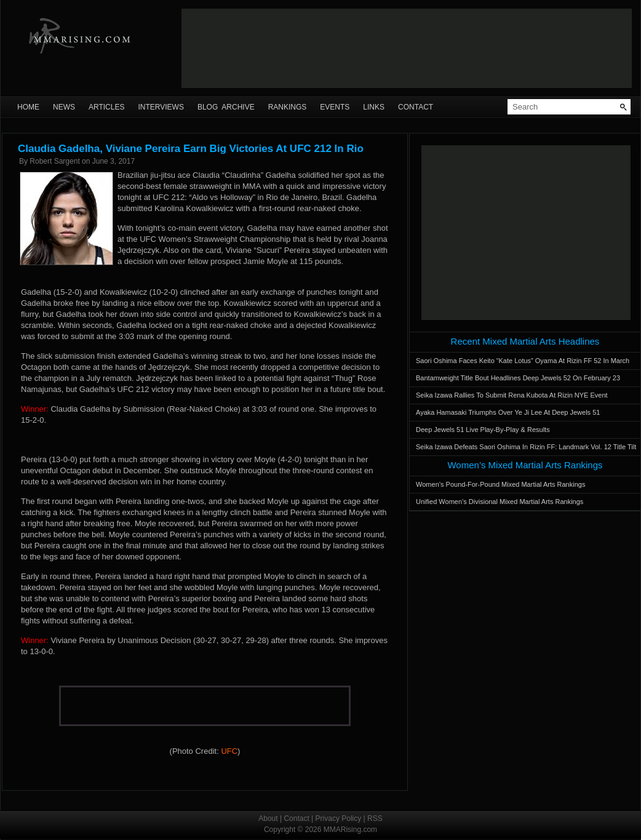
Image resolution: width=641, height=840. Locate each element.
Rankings (288, 107)
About (268, 818)
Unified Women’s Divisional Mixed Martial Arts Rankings (500, 502)
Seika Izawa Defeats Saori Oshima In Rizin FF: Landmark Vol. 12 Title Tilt (526, 447)
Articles (106, 107)
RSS (375, 818)
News (64, 107)
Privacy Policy (339, 818)
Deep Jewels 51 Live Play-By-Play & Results (483, 430)
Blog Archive (226, 107)
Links (374, 107)
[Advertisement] (226, 48)
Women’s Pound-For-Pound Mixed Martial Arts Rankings (500, 484)
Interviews (161, 107)
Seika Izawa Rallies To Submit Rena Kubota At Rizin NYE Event (512, 395)
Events (335, 107)
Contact (416, 107)
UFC (229, 751)
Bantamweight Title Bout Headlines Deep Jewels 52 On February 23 (518, 378)
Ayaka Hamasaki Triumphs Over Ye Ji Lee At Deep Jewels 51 (508, 412)
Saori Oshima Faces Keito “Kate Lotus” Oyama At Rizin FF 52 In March (523, 361)
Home (28, 107)
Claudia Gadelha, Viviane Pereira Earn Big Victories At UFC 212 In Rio (191, 149)
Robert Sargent (54, 161)
